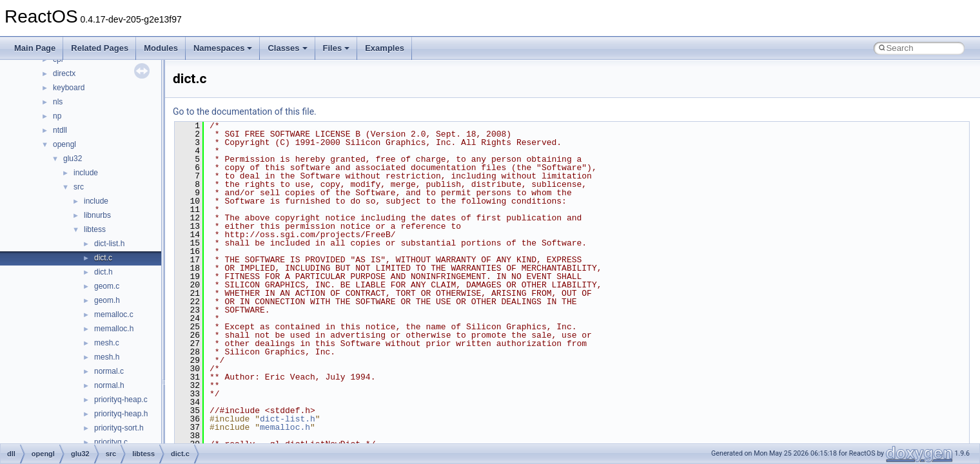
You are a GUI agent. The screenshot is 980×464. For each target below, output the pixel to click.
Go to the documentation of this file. (245, 111)
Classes (287, 48)
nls (58, 102)
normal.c (109, 371)
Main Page (35, 48)
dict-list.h (109, 244)
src (79, 187)
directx (64, 73)
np (57, 116)
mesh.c (107, 343)
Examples (385, 48)
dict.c (103, 258)
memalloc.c (114, 314)
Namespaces (223, 48)
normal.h (109, 385)
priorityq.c (111, 442)
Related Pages (100, 48)
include (86, 173)
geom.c (107, 286)
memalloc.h (114, 329)
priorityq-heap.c (121, 400)
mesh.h (107, 357)
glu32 (73, 159)
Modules (161, 48)
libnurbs (97, 215)
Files (337, 48)
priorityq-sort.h (119, 428)
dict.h (103, 272)
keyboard (69, 88)
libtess (95, 229)
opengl (64, 144)
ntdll (60, 130)
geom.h (107, 300)
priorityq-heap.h (121, 414)
